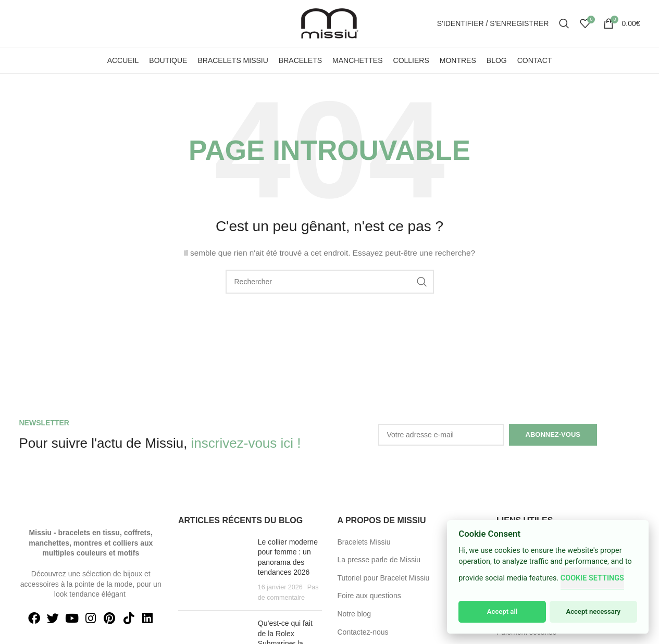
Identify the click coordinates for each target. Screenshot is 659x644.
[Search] (564, 23)
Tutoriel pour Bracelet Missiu (384, 578)
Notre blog (355, 614)
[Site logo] (330, 23)
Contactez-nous (363, 632)
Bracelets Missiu (364, 542)
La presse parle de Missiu (379, 560)
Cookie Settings (592, 578)
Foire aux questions (369, 596)
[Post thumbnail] (214, 570)
